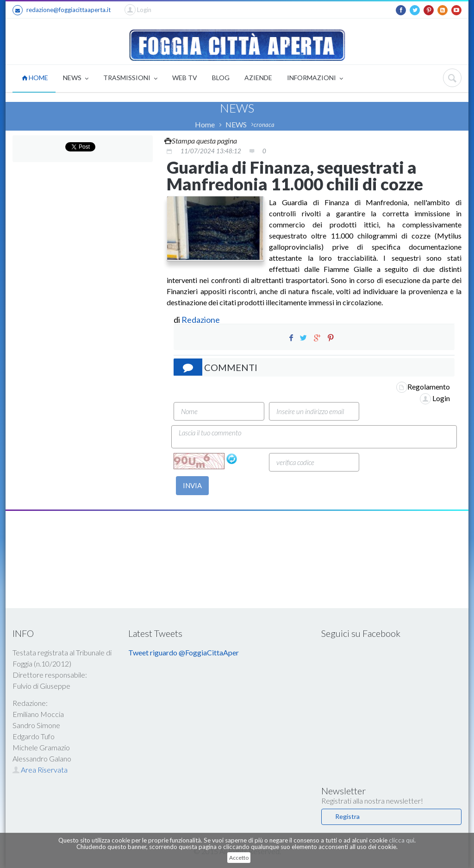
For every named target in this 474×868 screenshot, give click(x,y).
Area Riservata (40, 770)
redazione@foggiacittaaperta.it (62, 10)
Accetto (239, 858)
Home (205, 124)
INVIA (192, 485)
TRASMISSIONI (130, 79)
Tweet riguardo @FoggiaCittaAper (184, 652)
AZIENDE (258, 78)
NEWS (76, 79)
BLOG (221, 78)
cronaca (264, 125)
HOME (35, 78)
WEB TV (185, 78)
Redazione (201, 320)
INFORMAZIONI (315, 79)
